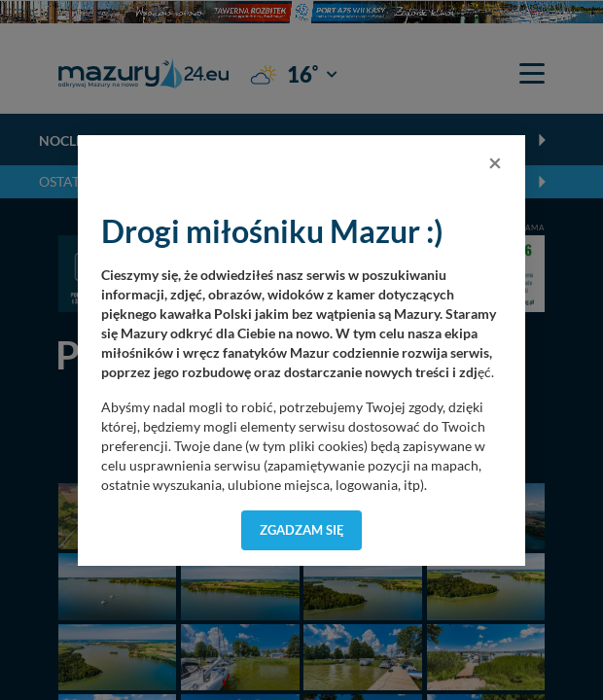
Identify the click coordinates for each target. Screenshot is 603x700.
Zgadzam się (302, 530)
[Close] (495, 162)
